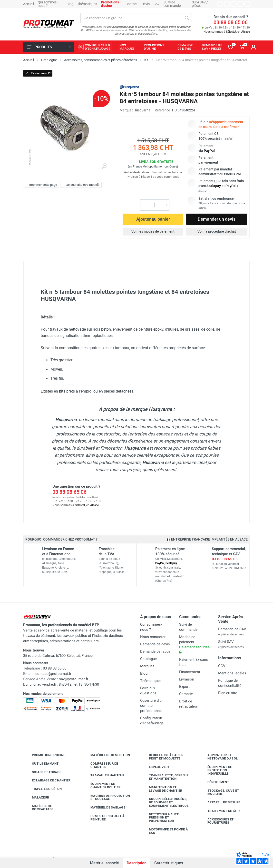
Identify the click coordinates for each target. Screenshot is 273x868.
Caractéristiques (169, 863)
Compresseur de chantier (101, 765)
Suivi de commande (172, 4)
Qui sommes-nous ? (48, 4)
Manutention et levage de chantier (162, 789)
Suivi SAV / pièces (200, 4)
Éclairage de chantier (48, 780)
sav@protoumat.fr (74, 679)
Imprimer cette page (41, 185)
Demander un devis (217, 219)
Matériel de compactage (39, 808)
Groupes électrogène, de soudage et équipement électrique (165, 802)
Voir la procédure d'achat (217, 231)
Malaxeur (37, 798)
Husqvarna (142, 110)
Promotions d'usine (45, 755)
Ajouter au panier (153, 219)
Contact (132, 4)
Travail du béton (43, 789)
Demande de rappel (156, 651)
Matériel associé (104, 863)
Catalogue (148, 659)
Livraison (187, 679)
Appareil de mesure (220, 802)
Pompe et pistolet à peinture (104, 818)
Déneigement (215, 782)
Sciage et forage (43, 772)
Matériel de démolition (107, 755)
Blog (70, 4)
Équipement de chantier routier (102, 785)
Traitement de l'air (220, 811)
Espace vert (156, 767)
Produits (49, 47)
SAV (157, 4)
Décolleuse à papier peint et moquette (162, 757)
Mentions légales (232, 673)
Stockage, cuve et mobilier (219, 792)
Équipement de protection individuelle (216, 770)
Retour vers (38, 73)
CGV (222, 666)
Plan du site (228, 693)
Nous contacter (153, 637)
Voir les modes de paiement (153, 231)
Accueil (29, 4)
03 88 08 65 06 (231, 22)
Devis (146, 4)
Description (137, 863)
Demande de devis (155, 644)
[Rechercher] (187, 18)
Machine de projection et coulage (107, 797)
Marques (147, 666)
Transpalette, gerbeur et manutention (165, 777)
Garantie (186, 694)
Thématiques (87, 4)
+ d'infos (227, 139)
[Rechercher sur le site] (131, 18)
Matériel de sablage (104, 808)
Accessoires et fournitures (217, 821)
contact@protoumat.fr (53, 674)
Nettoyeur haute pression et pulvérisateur (160, 818)
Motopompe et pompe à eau (165, 831)
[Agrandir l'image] (104, 166)
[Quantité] (155, 205)
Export (184, 687)
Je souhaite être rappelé (80, 185)
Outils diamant (42, 764)
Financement (190, 672)
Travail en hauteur (104, 775)
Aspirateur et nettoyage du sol (219, 757)
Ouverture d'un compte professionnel (152, 706)
